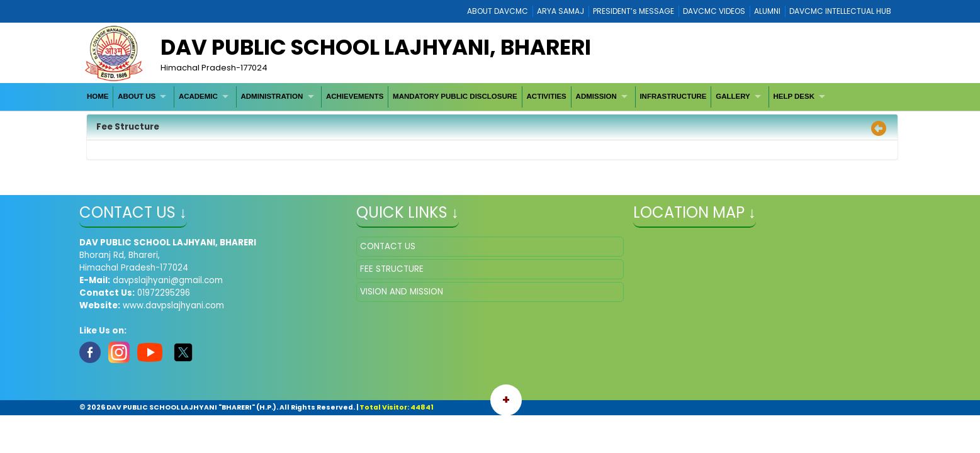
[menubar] (458, 97)
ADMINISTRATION (272, 96)
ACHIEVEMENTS (355, 96)
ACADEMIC (198, 96)
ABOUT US (137, 96)
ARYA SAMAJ (560, 11)
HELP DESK (794, 96)
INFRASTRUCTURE (673, 96)
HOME (98, 96)
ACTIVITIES (547, 96)
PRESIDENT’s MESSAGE (634, 11)
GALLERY (733, 96)
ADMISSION (596, 96)
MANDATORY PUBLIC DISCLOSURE (455, 96)
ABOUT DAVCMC (498, 11)
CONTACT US (388, 246)
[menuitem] (98, 97)
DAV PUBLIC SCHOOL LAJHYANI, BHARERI (376, 47)
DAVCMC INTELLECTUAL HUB (840, 11)
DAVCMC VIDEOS (714, 11)
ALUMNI (767, 11)
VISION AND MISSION (402, 292)
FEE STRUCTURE (392, 269)
